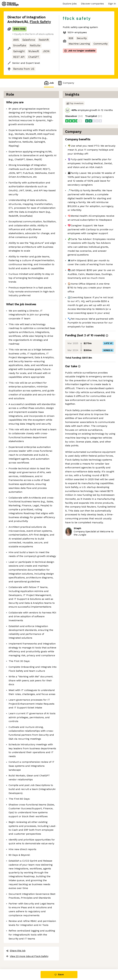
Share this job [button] (16, 951)
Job (49, 83)
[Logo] (10, 4)
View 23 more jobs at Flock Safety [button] (27, 956)
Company (66, 83)
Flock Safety (40, 22)
